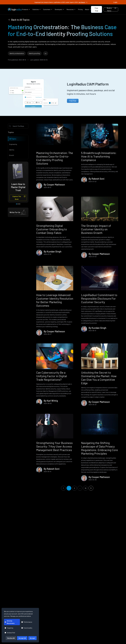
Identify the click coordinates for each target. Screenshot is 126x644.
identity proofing (34, 53)
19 (85, 488)
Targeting (9, 628)
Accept (32, 638)
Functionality (27, 628)
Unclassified (10, 633)
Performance (27, 622)
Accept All (22, 638)
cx (46, 53)
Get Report (83, 2)
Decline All (11, 638)
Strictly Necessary (10, 622)
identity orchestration (17, 53)
